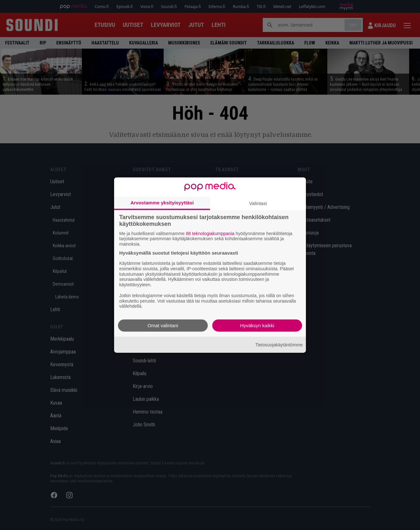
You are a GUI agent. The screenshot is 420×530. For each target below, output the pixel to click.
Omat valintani (163, 325)
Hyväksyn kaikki (257, 325)
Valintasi (258, 203)
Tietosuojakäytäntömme (279, 344)
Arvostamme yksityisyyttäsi (162, 202)
